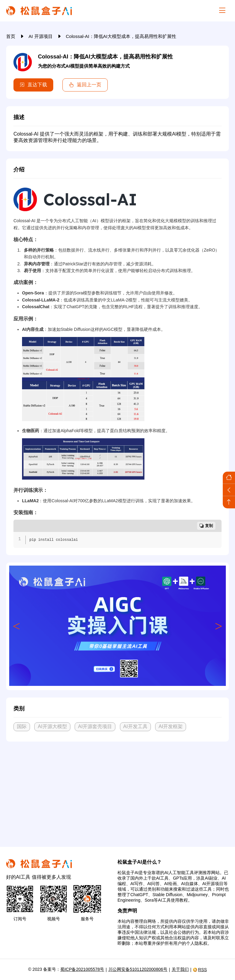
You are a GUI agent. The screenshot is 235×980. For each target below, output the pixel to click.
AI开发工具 (135, 726)
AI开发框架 (171, 726)
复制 (206, 526)
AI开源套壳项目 (95, 726)
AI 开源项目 (41, 36)
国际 (22, 726)
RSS (200, 970)
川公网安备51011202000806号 (138, 969)
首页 (11, 36)
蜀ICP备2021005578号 (82, 969)
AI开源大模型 (52, 726)
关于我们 (180, 969)
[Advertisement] (117, 792)
